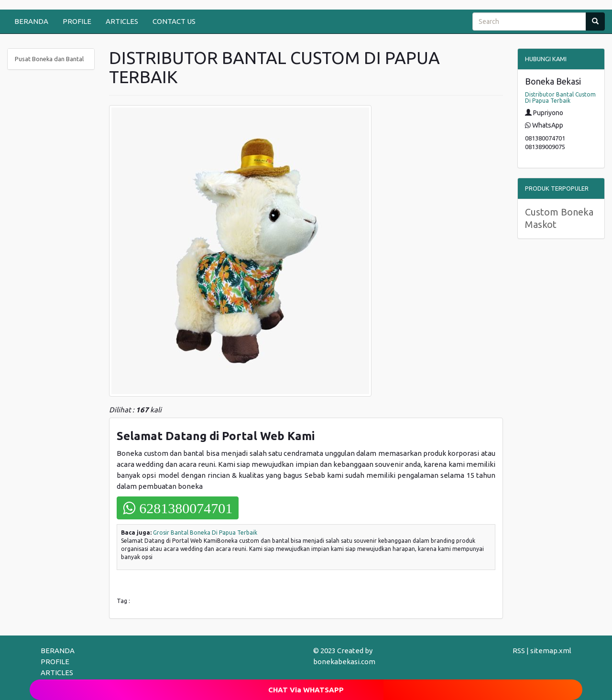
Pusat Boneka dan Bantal (49, 59)
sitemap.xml (551, 651)
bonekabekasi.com (344, 662)
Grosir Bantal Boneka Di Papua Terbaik (205, 533)
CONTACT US (174, 21)
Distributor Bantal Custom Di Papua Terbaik (560, 97)
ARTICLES (122, 21)
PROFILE (77, 21)
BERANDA (31, 21)
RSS (519, 651)
